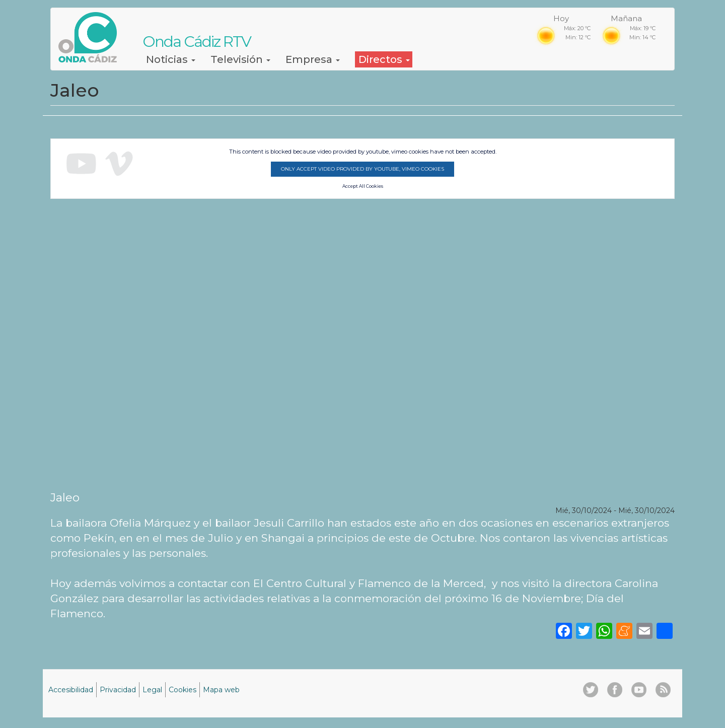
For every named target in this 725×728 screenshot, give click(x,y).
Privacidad (118, 690)
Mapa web (221, 690)
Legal (152, 690)
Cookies (183, 690)
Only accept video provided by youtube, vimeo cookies (362, 169)
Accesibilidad (71, 690)
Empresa (313, 59)
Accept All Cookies (363, 186)
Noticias (171, 59)
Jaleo (65, 497)
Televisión (240, 59)
